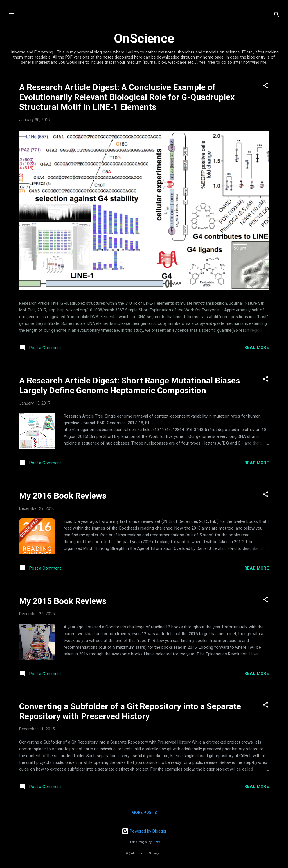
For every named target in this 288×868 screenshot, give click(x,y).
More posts (144, 813)
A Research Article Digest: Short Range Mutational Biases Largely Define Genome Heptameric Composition (130, 385)
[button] (265, 87)
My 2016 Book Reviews (63, 496)
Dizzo (156, 842)
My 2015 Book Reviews (63, 601)
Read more (257, 347)
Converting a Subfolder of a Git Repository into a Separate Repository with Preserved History (130, 711)
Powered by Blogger (144, 831)
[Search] (277, 15)
